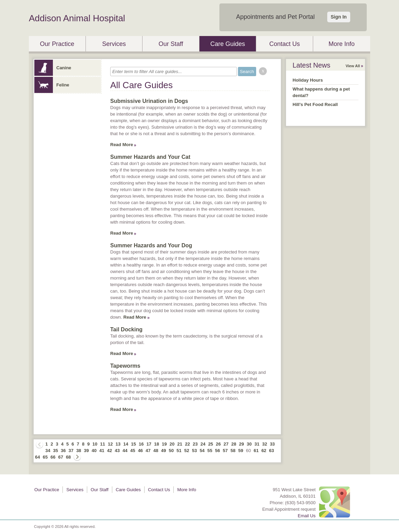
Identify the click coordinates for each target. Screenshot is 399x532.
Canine (53, 68)
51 (179, 451)
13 (118, 444)
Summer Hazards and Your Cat (150, 157)
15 (133, 444)
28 (234, 444)
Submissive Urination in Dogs (149, 101)
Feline (52, 85)
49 (163, 451)
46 (140, 451)
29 (241, 444)
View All (353, 66)
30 (249, 444)
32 (264, 444)
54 (202, 451)
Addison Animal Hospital (77, 18)
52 (186, 451)
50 (171, 451)
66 (53, 457)
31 (257, 444)
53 (194, 451)
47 (148, 451)
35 (55, 451)
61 (256, 451)
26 (218, 444)
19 (164, 444)
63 (272, 451)
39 (86, 451)
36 (63, 451)
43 (117, 451)
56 (217, 451)
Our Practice (57, 44)
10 (95, 444)
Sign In (339, 17)
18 (157, 444)
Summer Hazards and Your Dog (151, 245)
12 (110, 444)
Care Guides (228, 44)
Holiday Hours (308, 80)
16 (141, 444)
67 (60, 457)
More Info (342, 44)
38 (79, 451)
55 (210, 451)
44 (125, 451)
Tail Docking (126, 329)
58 (233, 451)
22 (187, 444)
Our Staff (171, 44)
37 (71, 451)
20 (172, 444)
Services (114, 44)
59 (241, 451)
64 (37, 457)
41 (102, 451)
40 (94, 451)
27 (226, 444)
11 (103, 444)
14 (126, 444)
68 (68, 457)
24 (203, 444)
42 (110, 451)
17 (149, 444)
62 (264, 451)
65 (45, 457)
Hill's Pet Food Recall (315, 104)
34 (48, 451)
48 (156, 451)
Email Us (307, 516)
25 (210, 444)
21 (180, 444)
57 (225, 451)
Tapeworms (125, 366)
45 (133, 451)
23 (195, 444)
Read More (122, 145)
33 (272, 444)
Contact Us (284, 44)
